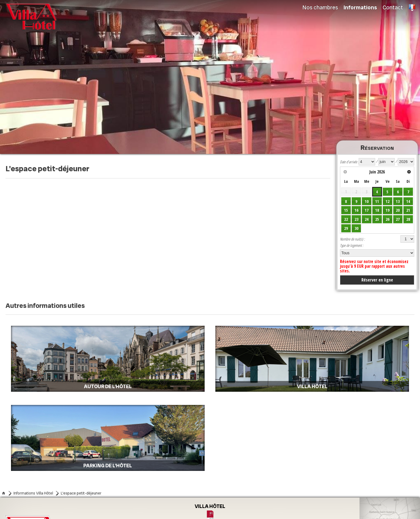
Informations (360, 7)
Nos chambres (320, 7)
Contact (393, 7)
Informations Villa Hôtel (33, 493)
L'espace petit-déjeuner (81, 493)
